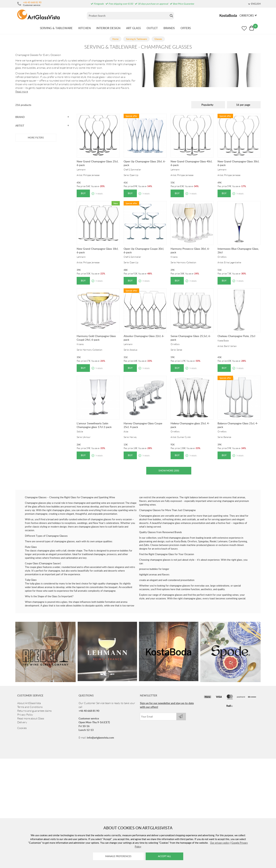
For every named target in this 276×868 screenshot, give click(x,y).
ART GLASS (133, 28)
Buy (83, 193)
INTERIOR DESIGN (108, 28)
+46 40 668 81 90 (32, 2)
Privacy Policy (25, 715)
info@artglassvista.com (100, 738)
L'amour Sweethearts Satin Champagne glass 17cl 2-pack (94, 425)
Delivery (22, 722)
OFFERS (186, 28)
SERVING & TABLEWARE (56, 28)
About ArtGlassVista (29, 703)
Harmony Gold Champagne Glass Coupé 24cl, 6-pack (96, 338)
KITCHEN (85, 28)
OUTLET (152, 28)
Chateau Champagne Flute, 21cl (236, 336)
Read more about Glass (31, 718)
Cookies (22, 728)
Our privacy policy (220, 843)
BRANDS (169, 28)
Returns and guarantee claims (34, 711)
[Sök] (128, 16)
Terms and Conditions (30, 707)
